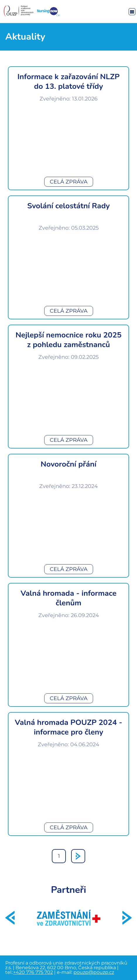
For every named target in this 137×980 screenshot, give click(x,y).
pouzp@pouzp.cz (94, 972)
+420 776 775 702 (33, 972)
